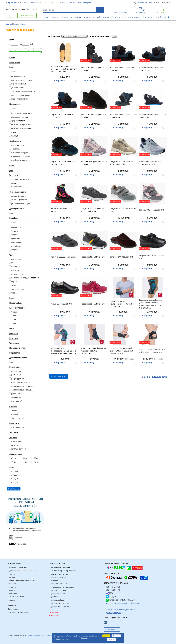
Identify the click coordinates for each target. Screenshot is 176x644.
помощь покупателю (18, 567)
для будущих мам (58, 593)
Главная (9, 24)
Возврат (63, 3)
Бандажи (55, 17)
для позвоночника (59, 577)
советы (12, 600)
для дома (54, 597)
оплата (12, 574)
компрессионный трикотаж (62, 587)
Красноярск (13, 3)
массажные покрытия (60, 603)
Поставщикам (13, 609)
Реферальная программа (18, 612)
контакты (13, 593)
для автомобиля (57, 600)
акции (12, 590)
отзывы (13, 587)
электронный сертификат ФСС (22, 580)
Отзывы (72, 3)
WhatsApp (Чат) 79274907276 (121, 600)
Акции (27, 3)
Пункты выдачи (84, 3)
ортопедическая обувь (60, 567)
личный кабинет (17, 597)
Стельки (45, 17)
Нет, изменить (27, 15)
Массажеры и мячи (131, 17)
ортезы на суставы (59, 584)
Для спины (76, 17)
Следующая (159, 377)
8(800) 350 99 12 (113, 590)
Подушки (116, 17)
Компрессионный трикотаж (96, 17)
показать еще (59, 376)
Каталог (17, 24)
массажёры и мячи (59, 590)
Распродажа (54, 612)
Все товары (54, 615)
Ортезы (65, 17)
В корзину (59, 81)
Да (10, 15)
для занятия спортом (60, 606)
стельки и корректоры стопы (63, 571)
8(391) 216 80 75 (163, 3)
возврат (13, 577)
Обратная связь (112, 630)
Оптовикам (12, 606)
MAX (109, 593)
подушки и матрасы (59, 574)
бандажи (54, 580)
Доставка (45, 3)
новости (13, 584)
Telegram (111, 597)
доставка (23, 571)
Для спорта (148, 17)
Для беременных (164, 17)
